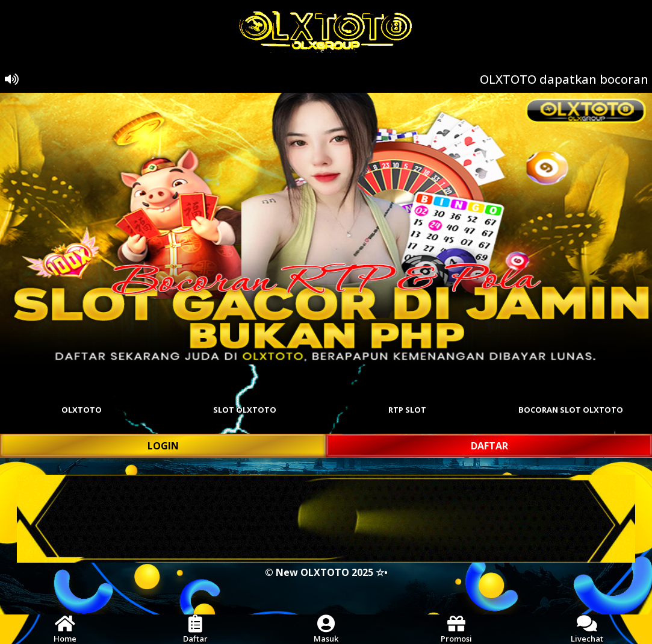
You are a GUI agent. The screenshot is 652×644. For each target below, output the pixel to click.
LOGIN (163, 446)
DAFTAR (489, 446)
